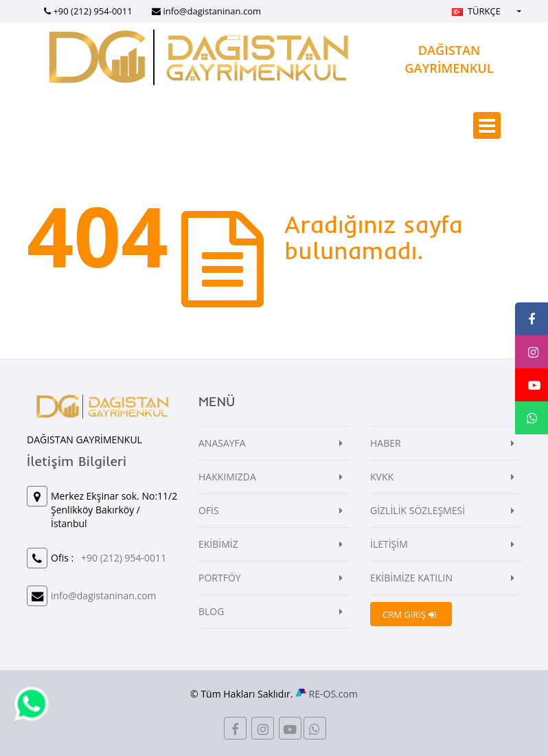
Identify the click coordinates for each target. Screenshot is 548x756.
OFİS (209, 510)
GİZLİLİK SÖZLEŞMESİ (418, 510)
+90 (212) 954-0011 (92, 11)
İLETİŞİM (389, 544)
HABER (386, 443)
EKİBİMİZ (218, 544)
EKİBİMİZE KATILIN (411, 578)
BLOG (211, 611)
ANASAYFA (222, 443)
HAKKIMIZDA (227, 477)
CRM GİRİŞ (409, 614)
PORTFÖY (220, 578)
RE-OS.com (333, 694)
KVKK (382, 477)
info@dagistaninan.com (212, 11)
